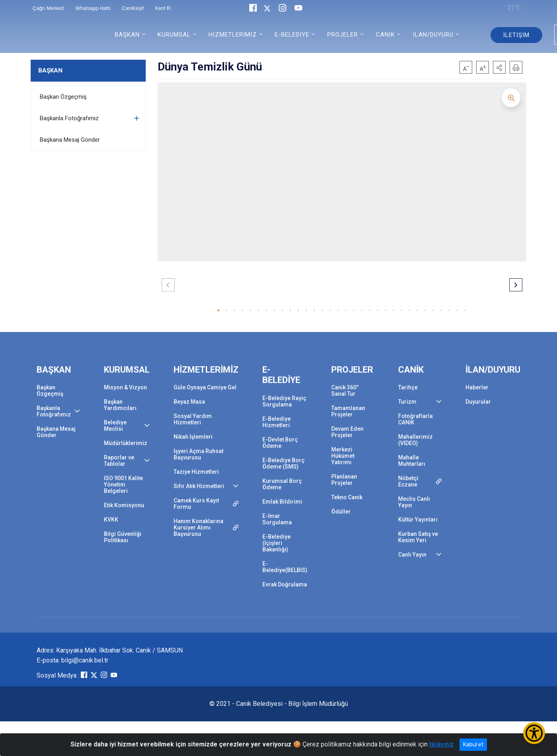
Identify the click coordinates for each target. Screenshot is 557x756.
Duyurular (478, 402)
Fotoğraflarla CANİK (415, 419)
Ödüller (341, 512)
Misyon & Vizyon (125, 387)
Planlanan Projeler (344, 480)
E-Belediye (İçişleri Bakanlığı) (277, 543)
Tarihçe (408, 387)
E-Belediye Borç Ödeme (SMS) (283, 463)
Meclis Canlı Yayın (414, 502)
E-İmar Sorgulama (277, 519)
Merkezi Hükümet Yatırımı (343, 456)
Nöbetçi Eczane (408, 481)
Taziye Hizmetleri (196, 472)
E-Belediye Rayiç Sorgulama (284, 401)
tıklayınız (442, 744)
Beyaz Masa (189, 402)
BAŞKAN (50, 70)
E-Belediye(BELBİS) (285, 567)
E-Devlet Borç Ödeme (280, 443)
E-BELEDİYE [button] (292, 35)
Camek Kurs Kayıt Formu (196, 504)
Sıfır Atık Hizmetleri (199, 486)
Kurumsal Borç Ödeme (282, 484)
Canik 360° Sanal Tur (345, 391)
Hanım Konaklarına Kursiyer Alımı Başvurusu (198, 527)
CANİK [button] (385, 35)
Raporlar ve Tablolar (119, 461)
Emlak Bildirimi (282, 502)
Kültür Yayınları (418, 520)
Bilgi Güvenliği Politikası (123, 537)
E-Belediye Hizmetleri (277, 422)
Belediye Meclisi (115, 426)
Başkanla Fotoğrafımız (69, 118)
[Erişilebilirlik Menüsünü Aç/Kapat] (534, 733)
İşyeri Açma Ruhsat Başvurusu (198, 454)
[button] (499, 67)
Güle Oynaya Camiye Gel (205, 387)
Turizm (407, 402)
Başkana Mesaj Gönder (70, 140)
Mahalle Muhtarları (412, 461)
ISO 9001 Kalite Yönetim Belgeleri (123, 484)
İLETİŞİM (516, 35)
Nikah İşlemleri (193, 437)
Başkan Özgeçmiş (63, 97)
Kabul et (473, 744)
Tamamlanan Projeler (348, 411)
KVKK (111, 520)
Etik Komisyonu (124, 505)
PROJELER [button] (343, 35)
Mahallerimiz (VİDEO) (415, 440)
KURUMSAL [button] (174, 35)
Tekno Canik (347, 497)
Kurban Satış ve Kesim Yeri (418, 537)
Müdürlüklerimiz (126, 443)
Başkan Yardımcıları (120, 405)
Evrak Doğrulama (285, 584)
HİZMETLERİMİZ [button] (233, 35)
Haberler (477, 387)
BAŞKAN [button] (127, 35)
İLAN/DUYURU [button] (433, 35)
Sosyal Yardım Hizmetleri (193, 419)
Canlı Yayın (412, 555)
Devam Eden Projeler (347, 432)
